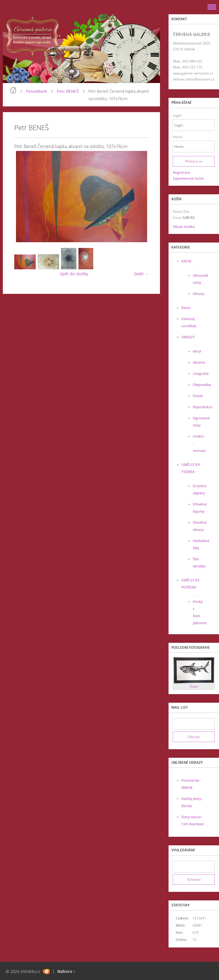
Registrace (182, 172)
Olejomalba (202, 385)
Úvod (13, 90)
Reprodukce (203, 407)
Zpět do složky (74, 274)
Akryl (197, 351)
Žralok (194, 687)
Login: (178, 115)
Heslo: (178, 137)
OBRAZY (188, 337)
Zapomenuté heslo (188, 178)
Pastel (198, 396)
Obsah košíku (184, 227)
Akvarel (199, 362)
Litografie (201, 374)
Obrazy (198, 294)
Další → (141, 274)
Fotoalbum (36, 91)
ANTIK (186, 261)
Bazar (186, 308)
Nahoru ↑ (66, 971)
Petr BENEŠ (68, 91)
